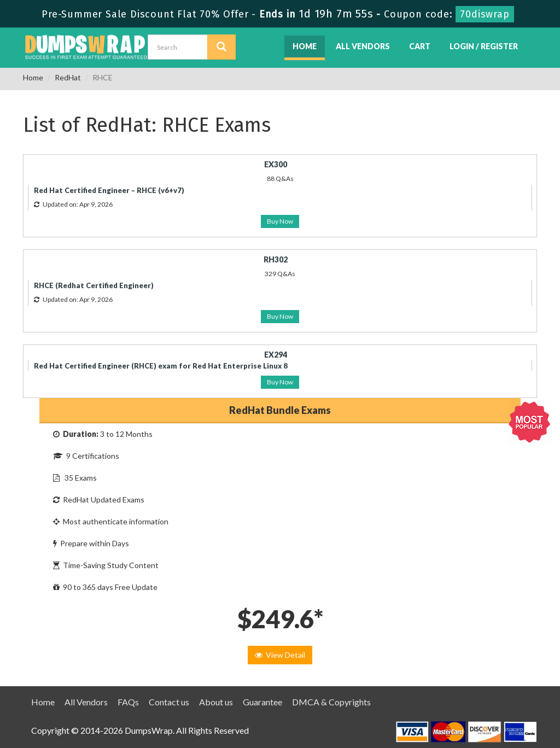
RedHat (68, 77)
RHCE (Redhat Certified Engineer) (94, 285)
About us (216, 702)
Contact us (169, 702)
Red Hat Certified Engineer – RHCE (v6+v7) (109, 190)
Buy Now (280, 221)
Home (305, 46)
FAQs (128, 702)
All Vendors (363, 46)
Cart (420, 46)
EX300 (276, 164)
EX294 (276, 355)
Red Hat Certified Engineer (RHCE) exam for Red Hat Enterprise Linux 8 (161, 366)
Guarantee (262, 702)
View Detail (280, 655)
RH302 (276, 259)
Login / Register (484, 46)
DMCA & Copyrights (331, 702)
